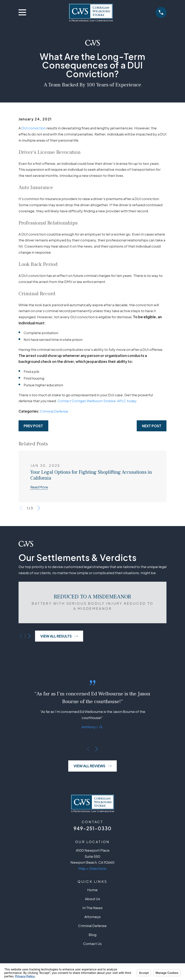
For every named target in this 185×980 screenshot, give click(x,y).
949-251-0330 (93, 828)
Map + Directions (92, 868)
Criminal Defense (54, 411)
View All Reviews (93, 766)
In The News (92, 908)
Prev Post (33, 426)
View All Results (59, 636)
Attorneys (92, 917)
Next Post (152, 426)
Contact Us (92, 944)
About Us (92, 899)
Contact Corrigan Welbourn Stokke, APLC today (97, 401)
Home (92, 890)
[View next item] (39, 508)
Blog (92, 935)
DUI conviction (34, 128)
